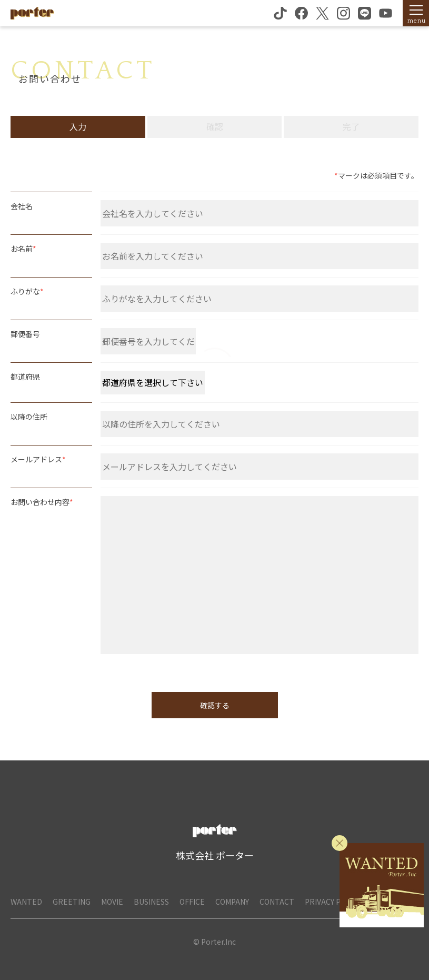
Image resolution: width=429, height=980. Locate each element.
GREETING (72, 902)
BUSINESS (151, 902)
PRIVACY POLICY (333, 902)
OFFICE (192, 902)
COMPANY (232, 902)
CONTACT (277, 902)
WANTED (26, 902)
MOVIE (112, 902)
